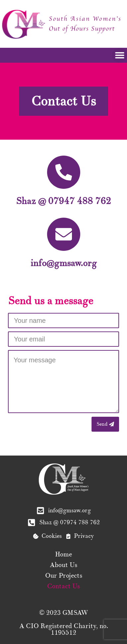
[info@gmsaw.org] (64, 234)
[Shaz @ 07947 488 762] (64, 172)
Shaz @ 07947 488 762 (63, 201)
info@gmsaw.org (64, 263)
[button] (120, 55)
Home (63, 554)
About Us (63, 565)
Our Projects (64, 576)
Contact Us (63, 586)
